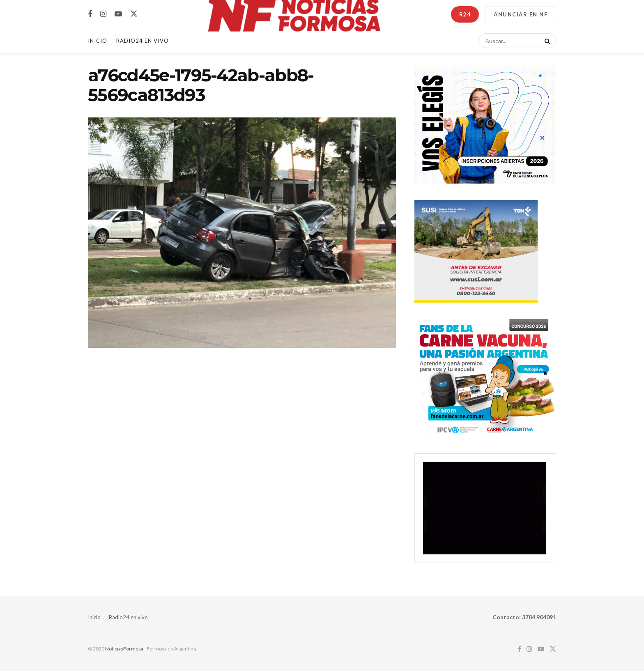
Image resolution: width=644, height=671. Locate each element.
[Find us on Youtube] (118, 14)
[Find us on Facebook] (90, 14)
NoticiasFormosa (124, 649)
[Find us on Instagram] (103, 14)
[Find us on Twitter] (134, 14)
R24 (465, 14)
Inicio (98, 41)
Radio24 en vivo (128, 617)
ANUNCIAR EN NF (521, 14)
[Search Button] (546, 41)
